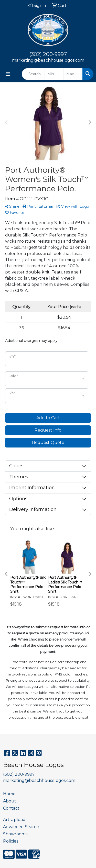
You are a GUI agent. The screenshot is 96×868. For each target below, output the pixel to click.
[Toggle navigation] (8, 74)
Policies (11, 841)
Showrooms (15, 834)
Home (9, 794)
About (10, 801)
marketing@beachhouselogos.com (48, 60)
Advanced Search (21, 827)
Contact (11, 808)
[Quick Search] (33, 74)
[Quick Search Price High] (73, 74)
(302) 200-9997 (48, 54)
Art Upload (14, 820)
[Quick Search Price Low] (54, 74)
